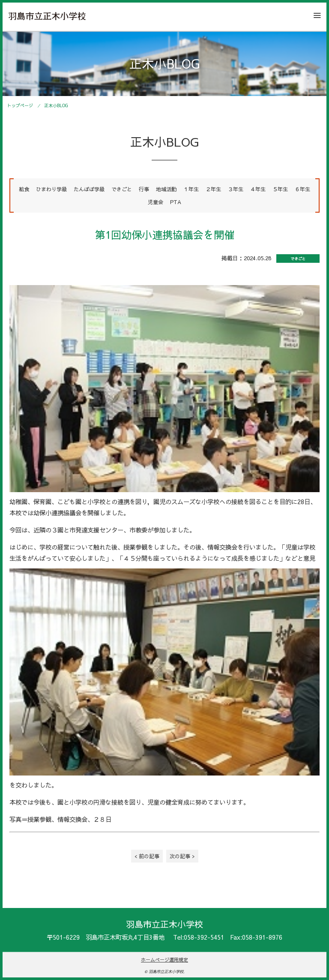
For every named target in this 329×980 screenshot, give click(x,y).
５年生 (280, 189)
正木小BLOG (56, 105)
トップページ (20, 105)
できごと (122, 189)
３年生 (236, 189)
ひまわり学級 (51, 189)
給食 (24, 189)
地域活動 (166, 189)
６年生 (302, 189)
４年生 (258, 189)
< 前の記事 (147, 856)
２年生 (213, 189)
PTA (176, 202)
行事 (144, 189)
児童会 (156, 202)
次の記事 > (182, 856)
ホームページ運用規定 (164, 960)
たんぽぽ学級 (89, 189)
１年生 (191, 189)
